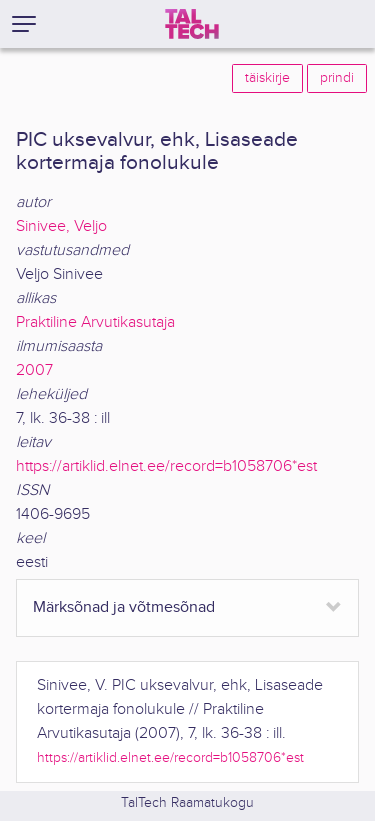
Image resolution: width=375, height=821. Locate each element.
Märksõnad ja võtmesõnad (124, 607)
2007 (34, 370)
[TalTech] (192, 24)
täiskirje (267, 78)
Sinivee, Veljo (61, 226)
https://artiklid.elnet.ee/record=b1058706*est (166, 466)
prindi (337, 78)
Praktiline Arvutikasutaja (95, 322)
